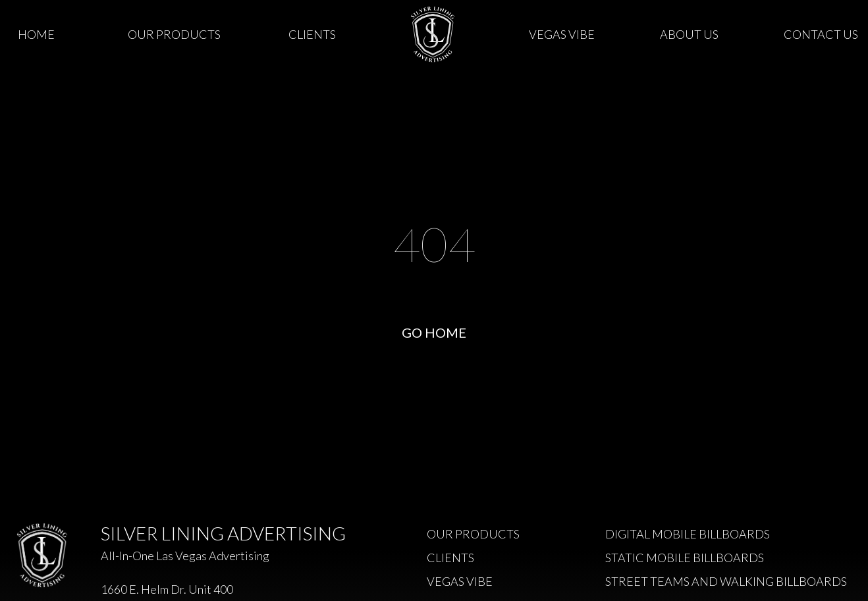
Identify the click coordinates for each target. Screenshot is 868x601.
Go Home (434, 332)
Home (36, 34)
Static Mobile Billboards (685, 558)
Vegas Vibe (562, 34)
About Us (689, 34)
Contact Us (821, 34)
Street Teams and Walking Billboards (726, 581)
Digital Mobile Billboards (688, 534)
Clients (312, 34)
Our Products (174, 34)
